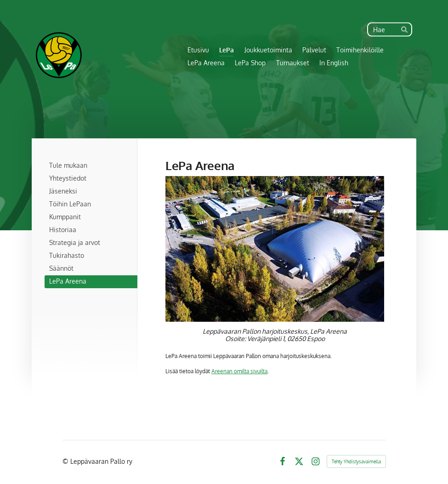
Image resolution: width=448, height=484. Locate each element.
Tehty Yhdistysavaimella (356, 461)
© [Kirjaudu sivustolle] (66, 461)
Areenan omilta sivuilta (239, 371)
